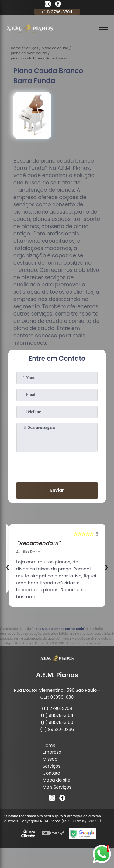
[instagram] (48, 5)
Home (49, 745)
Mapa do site (56, 780)
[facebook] (58, 5)
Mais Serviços (57, 787)
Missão (50, 759)
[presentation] (57, 466)
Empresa (52, 752)
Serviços (51, 766)
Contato (51, 773)
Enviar (57, 490)
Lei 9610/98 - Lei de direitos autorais (74, 643)
